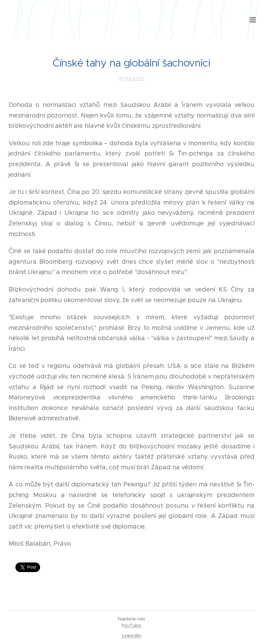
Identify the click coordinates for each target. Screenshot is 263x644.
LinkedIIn (132, 636)
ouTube (133, 625)
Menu (253, 20)
